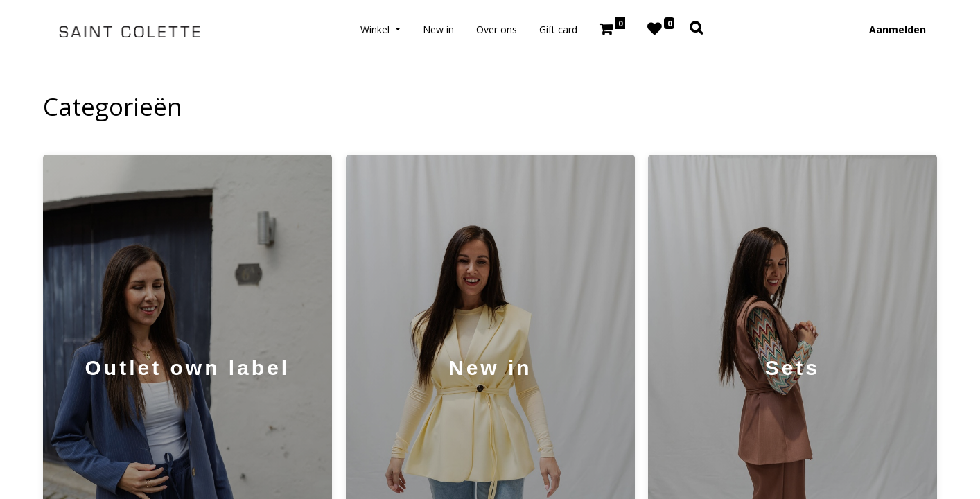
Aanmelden (898, 29)
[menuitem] (438, 29)
